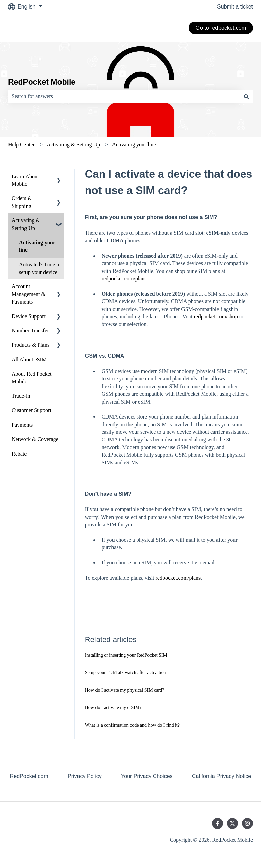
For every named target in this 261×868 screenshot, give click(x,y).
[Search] (246, 96)
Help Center (21, 144)
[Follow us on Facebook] (217, 823)
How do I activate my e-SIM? (113, 708)
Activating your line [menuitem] (37, 246)
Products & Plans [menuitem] (30, 345)
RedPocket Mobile (42, 82)
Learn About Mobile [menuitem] (25, 180)
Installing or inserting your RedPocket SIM (126, 655)
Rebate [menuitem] (19, 454)
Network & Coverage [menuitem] (35, 439)
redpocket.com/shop (216, 317)
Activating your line (134, 144)
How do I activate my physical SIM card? (125, 690)
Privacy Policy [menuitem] (85, 776)
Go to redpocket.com (221, 28)
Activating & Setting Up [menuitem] (26, 224)
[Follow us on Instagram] (247, 823)
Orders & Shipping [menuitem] (22, 202)
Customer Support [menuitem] (31, 410)
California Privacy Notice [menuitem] (222, 776)
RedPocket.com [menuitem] (29, 776)
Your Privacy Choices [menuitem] (147, 776)
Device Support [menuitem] (29, 316)
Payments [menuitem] (22, 425)
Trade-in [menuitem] (21, 396)
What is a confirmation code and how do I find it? (132, 725)
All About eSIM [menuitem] (29, 359)
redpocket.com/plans (124, 279)
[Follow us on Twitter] (232, 823)
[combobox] (124, 96)
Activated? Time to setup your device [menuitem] (40, 268)
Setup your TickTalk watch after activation (126, 673)
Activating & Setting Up (73, 144)
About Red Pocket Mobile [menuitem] (31, 378)
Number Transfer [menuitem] (30, 331)
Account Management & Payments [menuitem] (29, 294)
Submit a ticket (235, 7)
